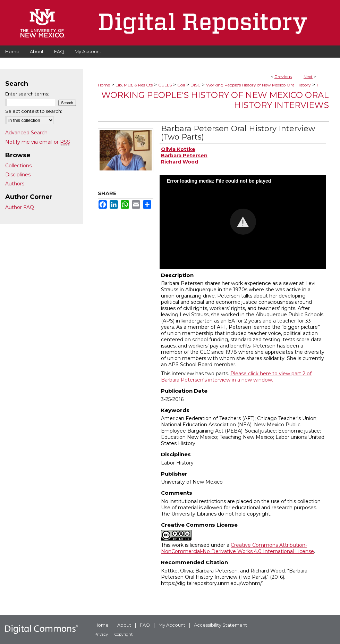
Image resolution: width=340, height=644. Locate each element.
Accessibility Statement (220, 625)
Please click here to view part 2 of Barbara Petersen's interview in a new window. (236, 377)
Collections (18, 166)
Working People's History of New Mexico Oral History (258, 85)
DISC (195, 85)
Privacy (101, 634)
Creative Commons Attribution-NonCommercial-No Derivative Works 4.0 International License (237, 548)
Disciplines (18, 175)
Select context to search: (34, 111)
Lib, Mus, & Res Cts (134, 85)
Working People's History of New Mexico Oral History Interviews (215, 100)
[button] (243, 222)
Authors (15, 184)
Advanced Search (26, 133)
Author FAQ (20, 207)
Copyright (124, 634)
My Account (172, 625)
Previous (283, 77)
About (124, 625)
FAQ (145, 625)
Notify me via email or (38, 142)
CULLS (165, 85)
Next (308, 77)
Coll (181, 85)
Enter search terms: (27, 94)
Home (104, 85)
